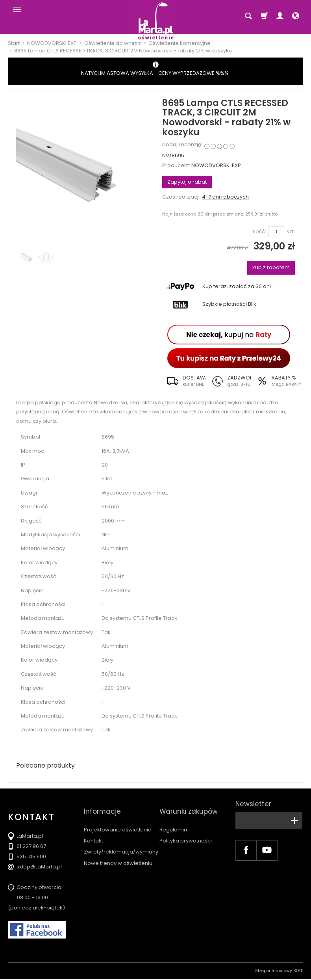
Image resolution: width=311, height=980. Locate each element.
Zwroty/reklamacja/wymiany (121, 841)
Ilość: (260, 232)
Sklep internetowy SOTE (279, 972)
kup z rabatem (271, 267)
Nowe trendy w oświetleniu (118, 852)
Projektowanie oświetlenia (118, 818)
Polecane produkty (49, 766)
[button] (184, 381)
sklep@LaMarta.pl (39, 868)
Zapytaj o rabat (187, 182)
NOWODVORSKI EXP (216, 165)
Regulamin (173, 818)
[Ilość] (276, 232)
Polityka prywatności (186, 829)
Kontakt (93, 829)
